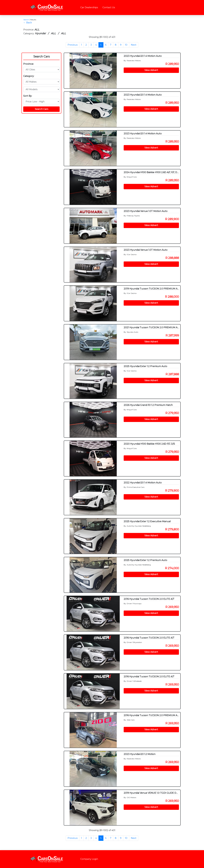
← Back (28, 23)
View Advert (151, 70)
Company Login (89, 859)
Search (26, 20)
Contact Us (109, 7)
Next (134, 45)
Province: (28, 64)
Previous (73, 45)
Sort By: (28, 96)
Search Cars (42, 56)
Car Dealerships (89, 7)
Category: (29, 76)
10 (126, 45)
